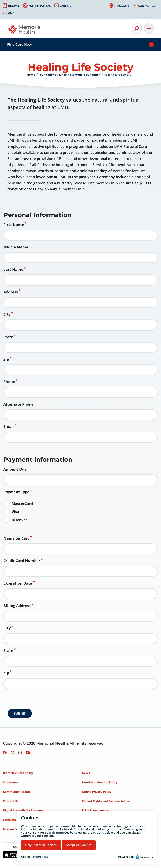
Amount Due (15, 469)
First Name (14, 225)
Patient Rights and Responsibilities (106, 801)
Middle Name (16, 247)
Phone (9, 382)
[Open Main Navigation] (149, 28)
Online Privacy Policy (97, 792)
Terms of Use (91, 829)
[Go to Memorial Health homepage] (25, 31)
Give (11, 13)
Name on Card (17, 538)
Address (11, 292)
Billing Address (17, 606)
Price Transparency (95, 810)
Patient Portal (39, 6)
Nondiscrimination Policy (100, 782)
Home (31, 75)
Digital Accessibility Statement (24, 810)
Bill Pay (14, 6)
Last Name (13, 269)
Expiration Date (18, 583)
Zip (6, 359)
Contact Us (147, 6)
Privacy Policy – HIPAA (98, 820)
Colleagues (11, 782)
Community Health (16, 792)
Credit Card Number (22, 561)
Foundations (47, 75)
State (8, 337)
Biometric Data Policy (18, 773)
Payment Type (16, 492)
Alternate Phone (19, 404)
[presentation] (38, 700)
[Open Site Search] (137, 28)
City (7, 314)
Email (9, 426)
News (86, 773)
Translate (122, 6)
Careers (65, 6)
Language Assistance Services (24, 820)
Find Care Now (19, 44)
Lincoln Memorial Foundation (80, 75)
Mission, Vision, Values (19, 829)
